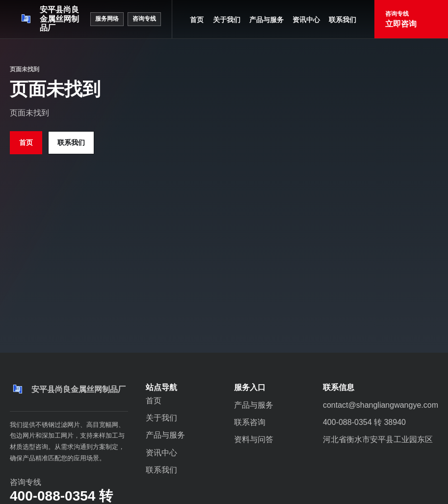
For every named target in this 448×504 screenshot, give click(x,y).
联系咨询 (250, 422)
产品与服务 (266, 20)
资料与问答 (254, 439)
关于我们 (227, 20)
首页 (197, 20)
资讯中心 (306, 20)
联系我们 (343, 20)
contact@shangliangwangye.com (381, 405)
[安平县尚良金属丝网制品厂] (50, 19)
